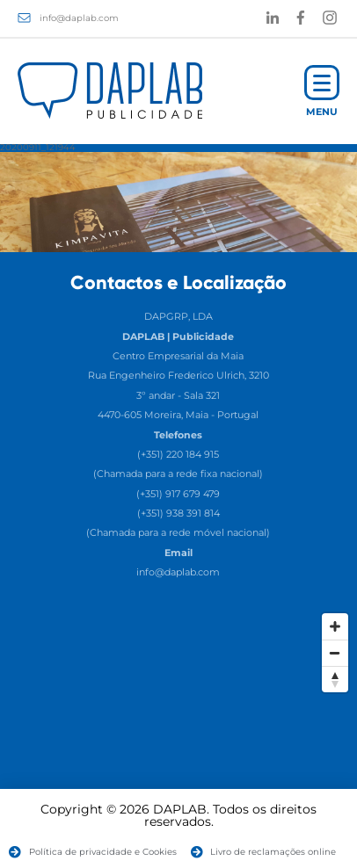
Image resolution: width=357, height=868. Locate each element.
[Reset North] (335, 679)
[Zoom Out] (335, 653)
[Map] (178, 736)
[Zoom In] (335, 626)
